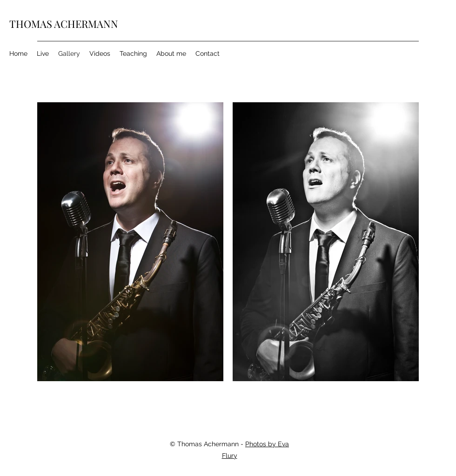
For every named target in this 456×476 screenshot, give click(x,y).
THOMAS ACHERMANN (64, 24)
